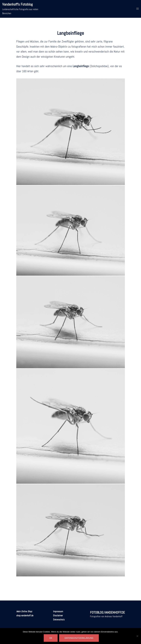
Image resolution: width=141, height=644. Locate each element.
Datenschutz (59, 620)
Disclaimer (58, 615)
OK (51, 638)
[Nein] (137, 636)
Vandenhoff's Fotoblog (17, 4)
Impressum (58, 611)
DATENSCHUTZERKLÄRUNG (79, 638)
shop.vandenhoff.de (25, 615)
